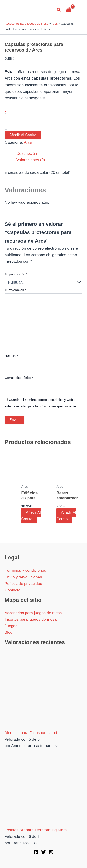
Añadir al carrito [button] (31, 516)
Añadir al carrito (23, 135)
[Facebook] (36, 852)
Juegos (11, 626)
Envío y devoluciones (23, 577)
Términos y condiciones (25, 570)
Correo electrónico (19, 378)
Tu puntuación (16, 274)
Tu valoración (15, 290)
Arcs (55, 24)
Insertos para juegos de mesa (31, 619)
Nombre (11, 356)
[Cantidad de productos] (43, 119)
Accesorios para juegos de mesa (27, 24)
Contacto (13, 590)
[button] (59, 10)
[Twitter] (43, 852)
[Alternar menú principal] (82, 10)
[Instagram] (51, 852)
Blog (9, 632)
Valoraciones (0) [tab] (31, 160)
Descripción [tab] (27, 153)
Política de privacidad (23, 584)
